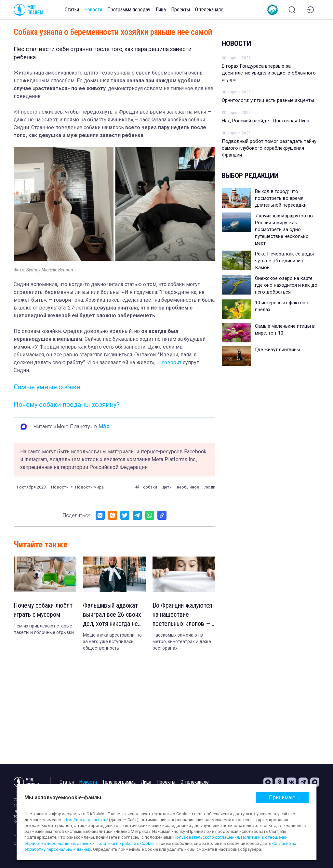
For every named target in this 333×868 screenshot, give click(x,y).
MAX (104, 427)
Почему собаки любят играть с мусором (43, 610)
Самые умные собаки (47, 387)
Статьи (72, 10)
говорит (172, 362)
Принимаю (282, 798)
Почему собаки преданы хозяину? (67, 405)
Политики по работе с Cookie (125, 843)
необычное (188, 487)
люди (210, 487)
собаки (150, 487)
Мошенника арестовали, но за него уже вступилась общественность (112, 641)
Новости (93, 10)
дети (167, 487)
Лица (161, 10)
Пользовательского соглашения (206, 837)
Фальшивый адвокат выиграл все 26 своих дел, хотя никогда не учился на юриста (112, 615)
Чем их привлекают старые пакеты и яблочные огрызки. (44, 629)
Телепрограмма (119, 782)
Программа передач (129, 10)
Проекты (180, 10)
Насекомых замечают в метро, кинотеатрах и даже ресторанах (182, 641)
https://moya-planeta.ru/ (85, 820)
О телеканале (209, 10)
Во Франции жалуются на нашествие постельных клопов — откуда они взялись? (182, 615)
